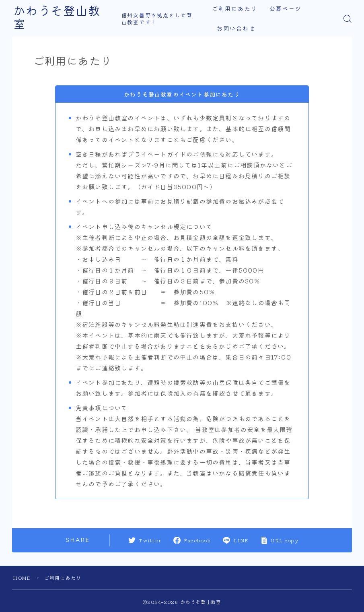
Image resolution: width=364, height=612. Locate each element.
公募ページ (286, 9)
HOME (22, 578)
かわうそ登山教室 (63, 19)
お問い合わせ (237, 29)
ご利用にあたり (235, 9)
